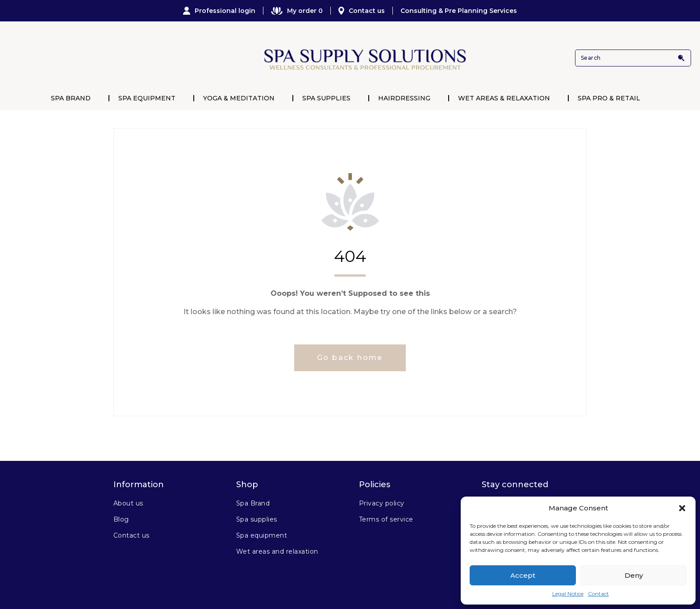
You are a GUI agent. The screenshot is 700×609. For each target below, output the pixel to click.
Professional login (219, 11)
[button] (682, 508)
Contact (598, 594)
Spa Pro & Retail (609, 98)
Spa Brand (71, 98)
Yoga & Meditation (239, 98)
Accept (523, 575)
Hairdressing (404, 98)
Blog (121, 519)
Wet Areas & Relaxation (504, 98)
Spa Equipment (147, 98)
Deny (634, 575)
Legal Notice (568, 594)
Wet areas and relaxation (277, 551)
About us (128, 503)
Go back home (350, 358)
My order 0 (297, 11)
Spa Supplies (326, 98)
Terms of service (386, 519)
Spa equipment (262, 535)
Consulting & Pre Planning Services (459, 11)
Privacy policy (382, 503)
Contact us (362, 11)
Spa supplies (257, 519)
